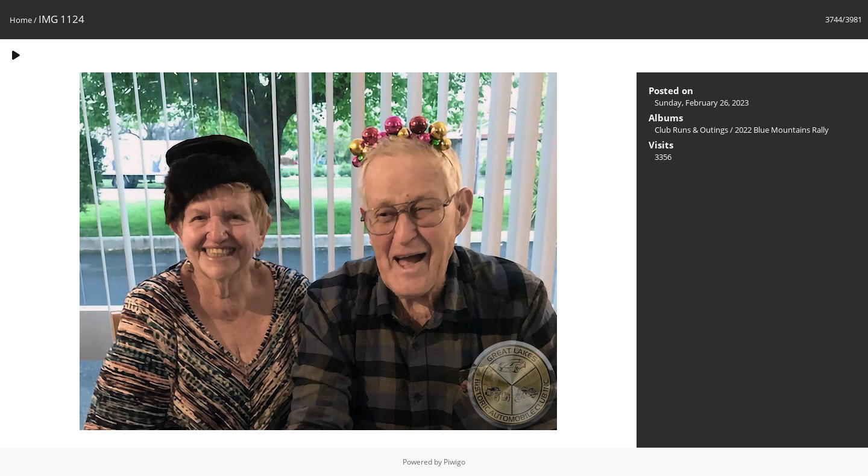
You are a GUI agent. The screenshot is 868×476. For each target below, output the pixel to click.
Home (21, 20)
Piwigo (454, 462)
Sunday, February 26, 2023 (702, 103)
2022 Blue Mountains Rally (782, 130)
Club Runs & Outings (691, 130)
